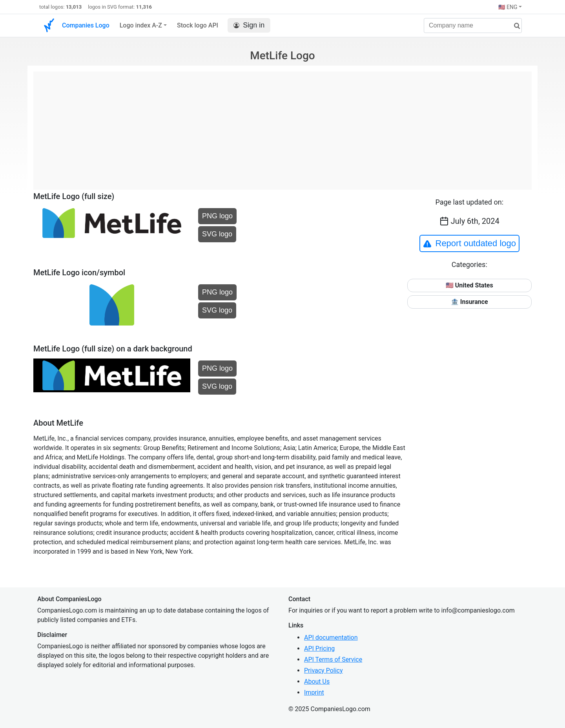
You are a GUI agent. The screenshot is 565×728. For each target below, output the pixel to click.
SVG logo (217, 234)
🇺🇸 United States (469, 285)
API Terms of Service (333, 659)
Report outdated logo (470, 243)
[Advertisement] (282, 126)
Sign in (249, 25)
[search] (514, 26)
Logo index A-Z (141, 25)
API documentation (331, 637)
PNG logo (217, 216)
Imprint (314, 692)
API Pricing (319, 648)
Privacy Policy (324, 670)
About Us (317, 681)
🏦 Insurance (469, 302)
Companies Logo (86, 25)
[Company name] (473, 26)
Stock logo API (198, 25)
